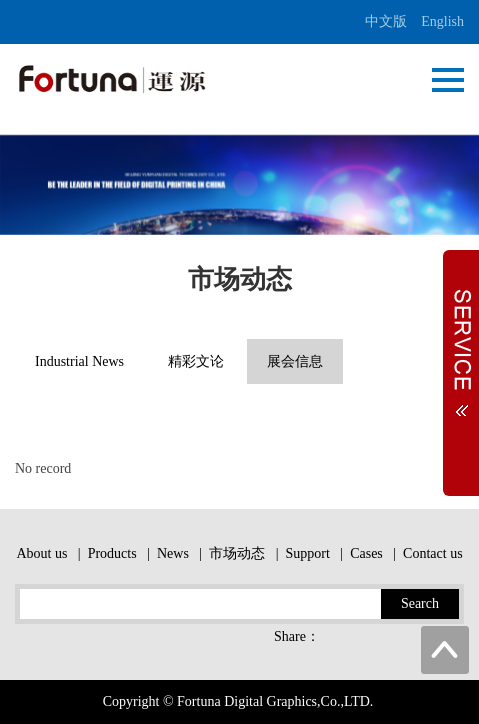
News (173, 553)
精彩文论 (196, 361)
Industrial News (79, 361)
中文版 (386, 21)
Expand (461, 343)
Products (112, 553)
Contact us (433, 553)
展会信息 (295, 361)
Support (307, 553)
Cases (366, 553)
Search (420, 603)
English (442, 21)
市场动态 (237, 553)
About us (41, 553)
